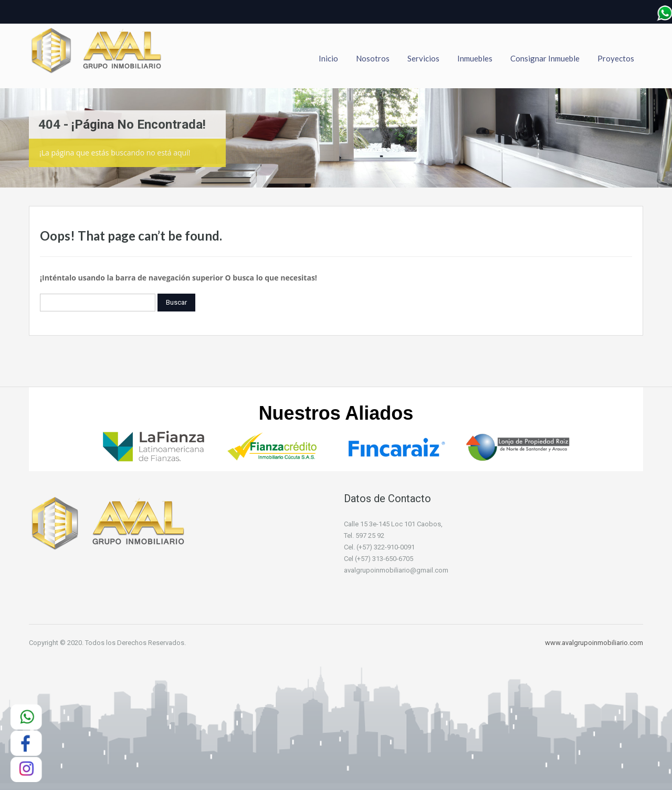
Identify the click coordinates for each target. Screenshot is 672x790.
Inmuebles (475, 58)
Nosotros (373, 58)
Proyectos (616, 58)
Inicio (328, 58)
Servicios (423, 58)
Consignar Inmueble (545, 58)
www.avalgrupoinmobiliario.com (594, 643)
